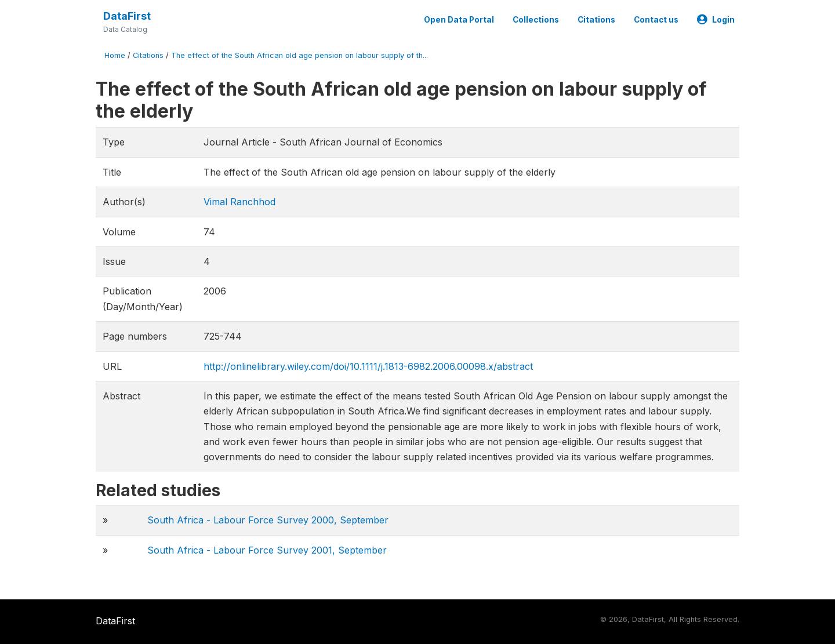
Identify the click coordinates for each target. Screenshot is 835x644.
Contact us (656, 20)
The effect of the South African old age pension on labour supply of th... (299, 55)
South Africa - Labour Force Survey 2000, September (268, 520)
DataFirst (127, 16)
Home (115, 55)
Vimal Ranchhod (239, 202)
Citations (596, 20)
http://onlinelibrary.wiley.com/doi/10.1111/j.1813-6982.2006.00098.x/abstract (368, 366)
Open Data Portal (459, 20)
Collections (536, 20)
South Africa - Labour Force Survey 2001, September (267, 550)
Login (716, 20)
